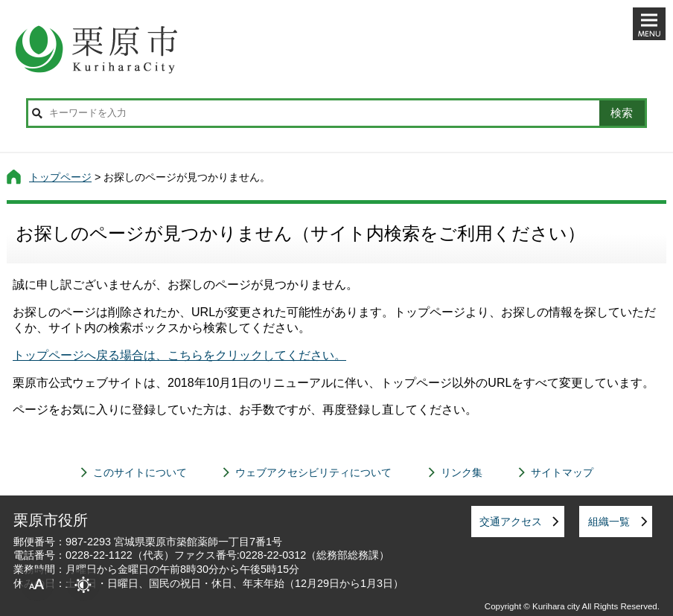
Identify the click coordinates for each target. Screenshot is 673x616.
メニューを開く (649, 24)
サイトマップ (562, 472)
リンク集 (462, 472)
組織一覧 (609, 522)
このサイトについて (140, 472)
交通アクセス (511, 522)
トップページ (60, 177)
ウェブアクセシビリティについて (313, 472)
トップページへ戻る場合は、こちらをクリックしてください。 (179, 355)
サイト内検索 (37, 113)
